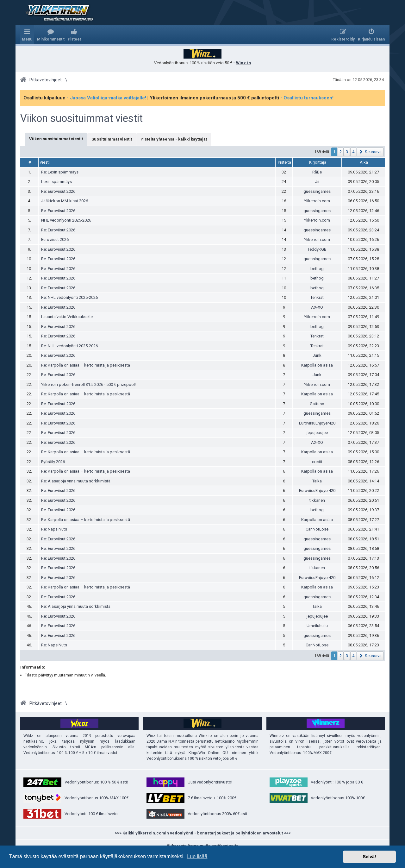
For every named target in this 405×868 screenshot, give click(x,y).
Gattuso (317, 404)
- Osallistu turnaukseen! (307, 98)
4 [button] (353, 152)
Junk (317, 355)
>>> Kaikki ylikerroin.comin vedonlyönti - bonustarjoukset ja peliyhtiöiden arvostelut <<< (203, 833)
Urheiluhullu (317, 626)
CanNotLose (317, 529)
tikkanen (317, 500)
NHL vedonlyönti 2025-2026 (66, 220)
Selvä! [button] (369, 857)
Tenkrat (317, 297)
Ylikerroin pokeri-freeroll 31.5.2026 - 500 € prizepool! (88, 384)
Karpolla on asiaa (317, 365)
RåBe (317, 172)
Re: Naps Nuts (54, 529)
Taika (317, 481)
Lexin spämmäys (56, 182)
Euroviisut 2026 (55, 239)
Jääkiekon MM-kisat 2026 (65, 201)
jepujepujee (317, 433)
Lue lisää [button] (197, 856)
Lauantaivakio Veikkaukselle (67, 317)
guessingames (317, 191)
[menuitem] (51, 35)
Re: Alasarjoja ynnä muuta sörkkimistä (76, 481)
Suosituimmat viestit (112, 139)
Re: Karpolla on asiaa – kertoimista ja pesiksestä (86, 365)
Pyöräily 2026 (53, 462)
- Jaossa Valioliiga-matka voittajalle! (106, 98)
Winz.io (243, 63)
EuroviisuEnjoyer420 (317, 423)
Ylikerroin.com (317, 201)
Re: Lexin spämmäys (60, 172)
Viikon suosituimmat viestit (81, 118)
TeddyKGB (317, 249)
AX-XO (317, 307)
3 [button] (347, 152)
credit (317, 462)
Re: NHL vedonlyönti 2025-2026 (69, 297)
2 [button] (341, 152)
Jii (317, 182)
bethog (317, 269)
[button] (370, 152)
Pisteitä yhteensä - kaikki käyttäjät (174, 139)
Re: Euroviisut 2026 (58, 191)
